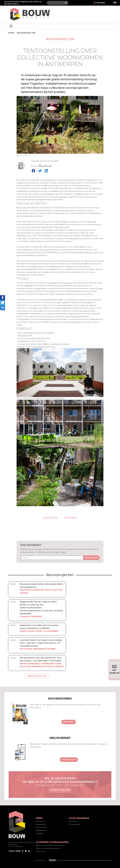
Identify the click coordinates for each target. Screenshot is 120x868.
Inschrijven (91, 558)
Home (11, 33)
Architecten (50, 518)
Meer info (69, 722)
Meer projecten (37, 676)
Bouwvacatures (41, 827)
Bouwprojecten (26, 33)
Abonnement (41, 821)
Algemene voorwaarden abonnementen (50, 845)
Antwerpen (70, 518)
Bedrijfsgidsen (41, 830)
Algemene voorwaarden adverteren (48, 848)
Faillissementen (74, 824)
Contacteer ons (60, 790)
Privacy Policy (41, 851)
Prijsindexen (73, 821)
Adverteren (40, 833)
